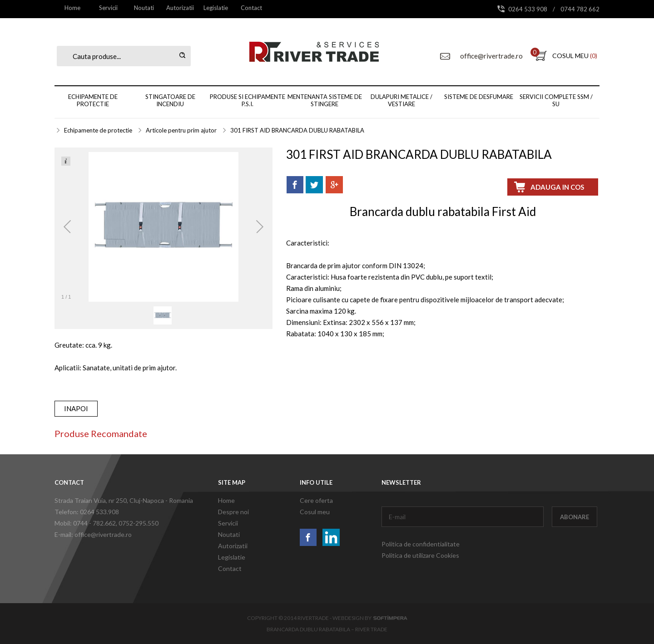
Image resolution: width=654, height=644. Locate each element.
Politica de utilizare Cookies (420, 555)
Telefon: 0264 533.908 (87, 512)
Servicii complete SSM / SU (556, 100)
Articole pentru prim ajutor (181, 130)
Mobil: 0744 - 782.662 (85, 523)
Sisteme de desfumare (479, 97)
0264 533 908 (528, 9)
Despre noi (233, 512)
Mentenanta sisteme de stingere (325, 100)
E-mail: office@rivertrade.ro (93, 534)
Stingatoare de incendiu (170, 100)
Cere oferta (316, 500)
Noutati (144, 8)
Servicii (108, 8)
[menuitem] (72, 8)
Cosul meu (315, 512)
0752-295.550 (139, 523)
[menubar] (162, 8)
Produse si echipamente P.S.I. (248, 100)
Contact (251, 8)
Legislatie (216, 8)
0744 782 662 (580, 9)
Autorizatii (180, 8)
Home (72, 8)
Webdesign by (370, 618)
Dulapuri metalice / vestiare (401, 100)
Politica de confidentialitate (421, 544)
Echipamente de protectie (93, 100)
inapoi (76, 408)
